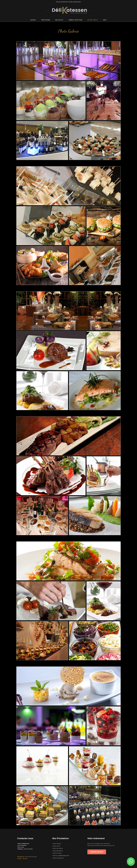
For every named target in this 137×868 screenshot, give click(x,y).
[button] (131, 862)
